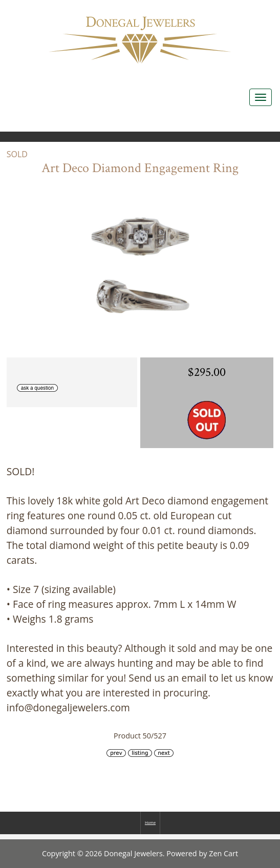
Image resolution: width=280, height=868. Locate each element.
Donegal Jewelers (133, 853)
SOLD (17, 154)
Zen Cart (223, 853)
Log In (259, 10)
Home (212, 10)
